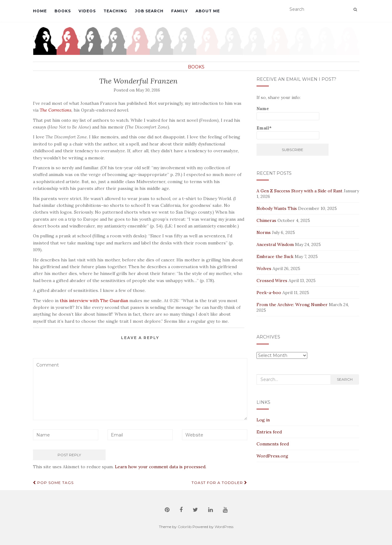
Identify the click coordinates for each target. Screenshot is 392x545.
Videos (87, 11)
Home (40, 11)
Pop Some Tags (53, 483)
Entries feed (269, 432)
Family (180, 11)
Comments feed (273, 444)
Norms (264, 232)
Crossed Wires (272, 281)
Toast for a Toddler (219, 483)
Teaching (115, 11)
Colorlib (185, 527)
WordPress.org (272, 456)
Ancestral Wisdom (275, 244)
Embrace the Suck (275, 256)
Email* (288, 132)
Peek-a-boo (269, 293)
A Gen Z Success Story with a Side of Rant (299, 191)
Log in (263, 420)
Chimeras (266, 220)
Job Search (149, 11)
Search (345, 379)
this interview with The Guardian (94, 301)
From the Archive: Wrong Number (292, 305)
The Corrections (56, 110)
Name (288, 113)
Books (63, 11)
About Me (208, 11)
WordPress (224, 527)
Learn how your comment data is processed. (161, 467)
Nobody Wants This (277, 208)
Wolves (264, 268)
